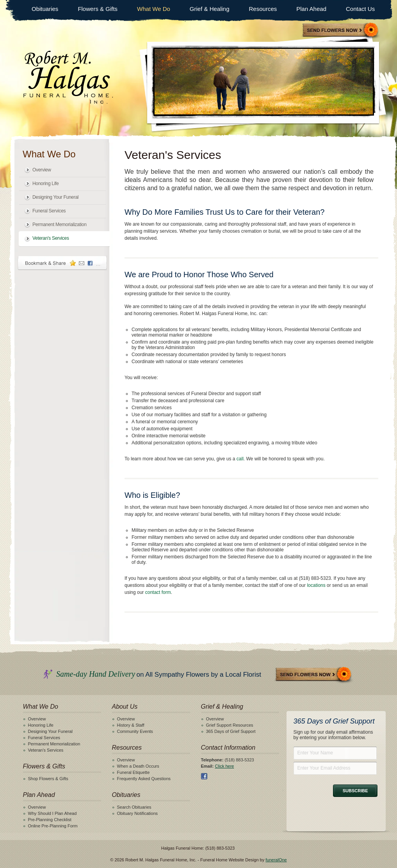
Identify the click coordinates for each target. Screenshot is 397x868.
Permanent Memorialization (60, 225)
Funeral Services (49, 211)
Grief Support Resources (230, 725)
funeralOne (276, 860)
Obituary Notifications (138, 813)
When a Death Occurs (138, 766)
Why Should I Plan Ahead (53, 813)
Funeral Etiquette (134, 772)
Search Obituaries (134, 807)
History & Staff (131, 725)
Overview (42, 170)
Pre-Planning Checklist (50, 820)
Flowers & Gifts (98, 9)
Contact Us (360, 9)
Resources (263, 9)
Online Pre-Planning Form (53, 826)
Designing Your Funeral (55, 197)
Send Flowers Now (314, 675)
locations (316, 585)
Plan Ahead (311, 9)
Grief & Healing (210, 9)
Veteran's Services (51, 238)
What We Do (154, 9)
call (240, 459)
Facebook (204, 776)
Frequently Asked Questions (144, 779)
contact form (158, 592)
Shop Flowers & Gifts (48, 779)
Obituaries (45, 9)
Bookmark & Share (62, 263)
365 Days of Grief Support (231, 731)
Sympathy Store (341, 31)
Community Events (135, 731)
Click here (225, 766)
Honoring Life (45, 184)
